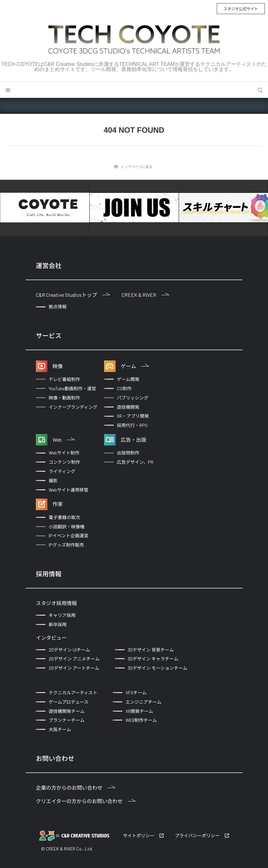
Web (64, 440)
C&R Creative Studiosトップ (73, 295)
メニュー (8, 90)
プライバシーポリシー (197, 836)
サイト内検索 (260, 90)
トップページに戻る (137, 167)
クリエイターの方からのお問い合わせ (86, 801)
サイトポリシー (139, 836)
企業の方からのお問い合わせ (76, 788)
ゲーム (135, 366)
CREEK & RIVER (145, 295)
